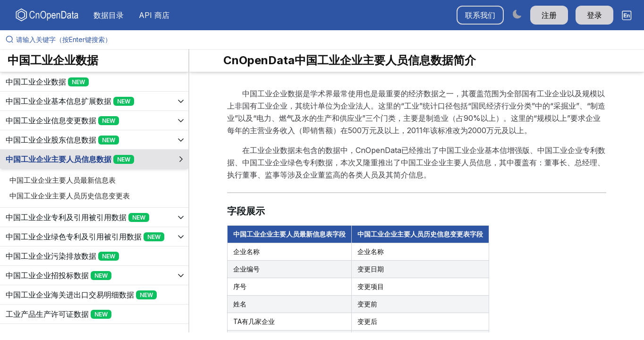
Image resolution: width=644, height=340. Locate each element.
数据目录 (109, 15)
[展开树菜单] (94, 82)
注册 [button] (549, 15)
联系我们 (480, 15)
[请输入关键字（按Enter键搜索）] (326, 40)
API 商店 (154, 15)
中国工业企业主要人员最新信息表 (63, 180)
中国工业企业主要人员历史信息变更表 (70, 196)
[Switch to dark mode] (517, 14)
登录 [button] (594, 15)
